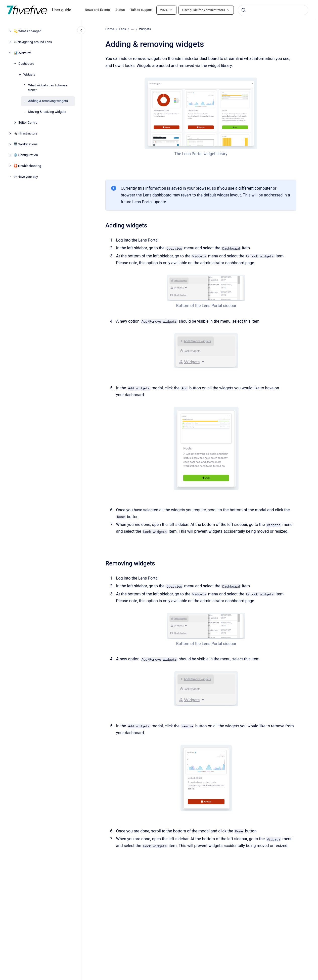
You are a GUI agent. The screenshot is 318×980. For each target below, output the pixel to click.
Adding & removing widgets (48, 101)
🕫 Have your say (26, 177)
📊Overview (22, 53)
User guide (62, 10)
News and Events (97, 10)
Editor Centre (28, 123)
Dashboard (26, 64)
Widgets (29, 74)
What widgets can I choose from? (48, 88)
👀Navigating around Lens (33, 42)
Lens (122, 29)
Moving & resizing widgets (47, 112)
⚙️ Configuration (26, 155)
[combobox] (273, 10)
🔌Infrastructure (25, 133)
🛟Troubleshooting (27, 166)
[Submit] (244, 10)
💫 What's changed (28, 31)
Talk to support (141, 10)
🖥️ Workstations (26, 144)
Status (120, 10)
